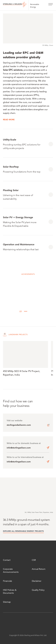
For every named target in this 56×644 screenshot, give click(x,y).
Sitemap (7, 602)
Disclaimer (37, 581)
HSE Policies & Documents (10, 591)
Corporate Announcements (11, 570)
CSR (34, 560)
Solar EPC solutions (13, 70)
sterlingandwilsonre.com (19, 425)
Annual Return (39, 569)
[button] (14, 311)
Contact (7, 560)
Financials (7, 581)
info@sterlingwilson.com (19, 448)
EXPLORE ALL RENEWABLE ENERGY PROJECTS (23, 531)
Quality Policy (38, 590)
